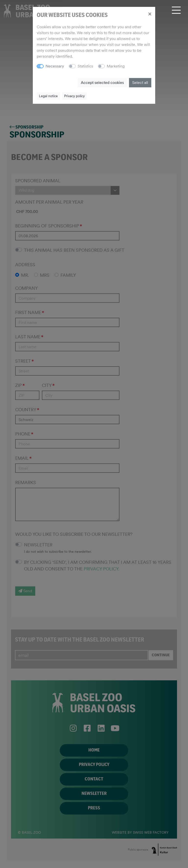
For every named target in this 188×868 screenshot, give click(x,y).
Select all (140, 83)
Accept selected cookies (102, 83)
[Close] (150, 14)
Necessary (55, 66)
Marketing (116, 66)
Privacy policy (74, 96)
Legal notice (48, 96)
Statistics (85, 66)
